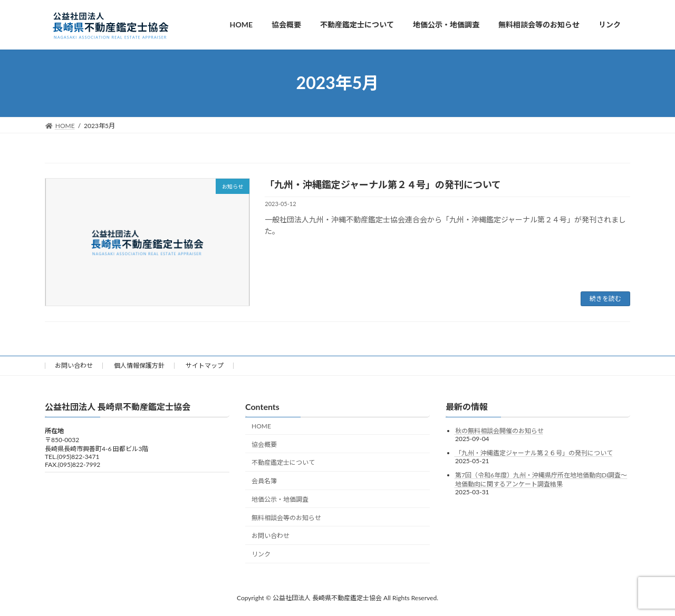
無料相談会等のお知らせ (286, 517)
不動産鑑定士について (283, 462)
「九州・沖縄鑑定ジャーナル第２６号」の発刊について (534, 453)
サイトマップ (205, 365)
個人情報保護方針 (139, 365)
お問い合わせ (74, 365)
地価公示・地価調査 (280, 499)
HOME (261, 426)
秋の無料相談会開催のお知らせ (499, 431)
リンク (261, 554)
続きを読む (605, 299)
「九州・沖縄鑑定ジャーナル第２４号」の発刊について (383, 184)
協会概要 (264, 444)
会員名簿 (264, 481)
